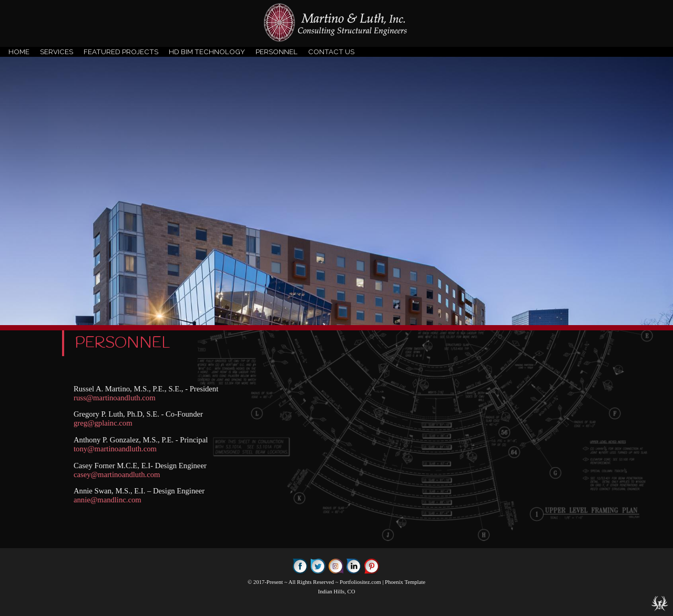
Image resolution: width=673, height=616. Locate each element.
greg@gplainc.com (103, 423)
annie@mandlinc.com (108, 500)
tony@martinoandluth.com (115, 449)
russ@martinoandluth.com (115, 398)
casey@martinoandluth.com (117, 474)
